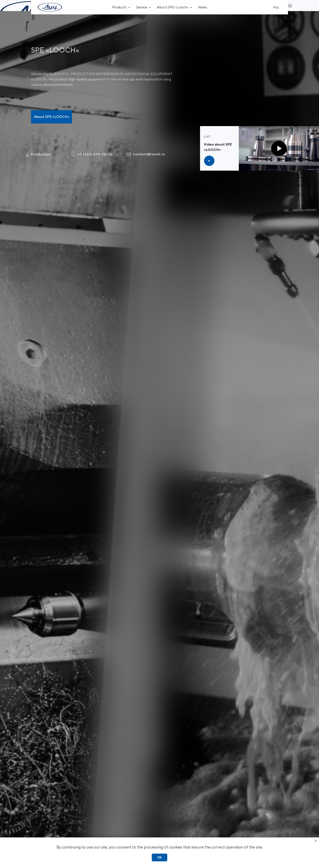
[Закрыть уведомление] (316, 841)
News (203, 7)
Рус (276, 7)
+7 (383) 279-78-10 (95, 143)
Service (142, 7)
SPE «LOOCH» (55, 39)
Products (120, 7)
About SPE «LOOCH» (52, 106)
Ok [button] (159, 857)
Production (41, 143)
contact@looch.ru (149, 143)
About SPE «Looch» (173, 7)
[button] (209, 150)
